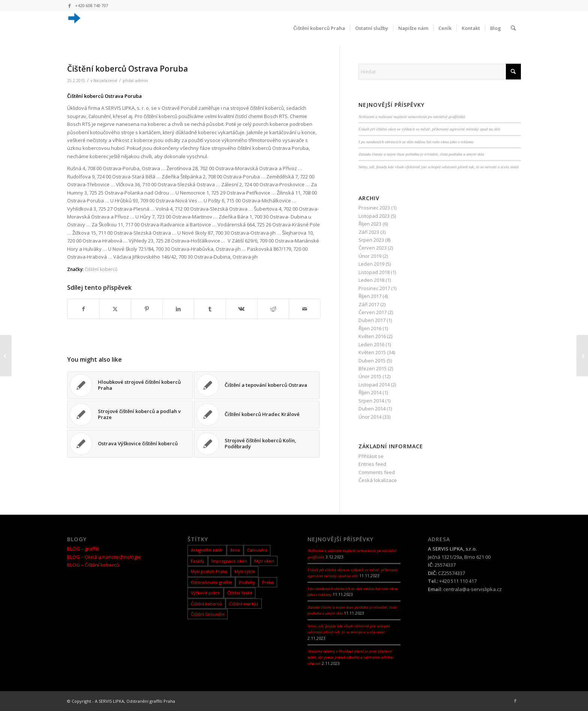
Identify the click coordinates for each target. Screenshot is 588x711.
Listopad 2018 (374, 272)
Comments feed (377, 472)
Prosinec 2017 (374, 288)
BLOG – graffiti (83, 549)
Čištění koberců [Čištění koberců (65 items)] (206, 604)
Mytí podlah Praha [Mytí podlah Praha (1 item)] (209, 571)
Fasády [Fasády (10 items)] (198, 561)
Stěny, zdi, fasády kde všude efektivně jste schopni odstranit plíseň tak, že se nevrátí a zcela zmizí (439, 167)
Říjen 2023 (370, 224)
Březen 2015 (373, 368)
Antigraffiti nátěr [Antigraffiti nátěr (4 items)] (207, 550)
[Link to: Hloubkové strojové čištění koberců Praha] (130, 385)
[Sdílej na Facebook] (83, 309)
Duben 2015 (372, 361)
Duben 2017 (372, 320)
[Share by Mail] (305, 309)
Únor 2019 (370, 256)
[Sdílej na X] (115, 309)
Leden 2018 (371, 280)
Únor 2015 (370, 376)
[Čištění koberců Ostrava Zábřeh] (582, 356)
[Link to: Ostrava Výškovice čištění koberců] (130, 444)
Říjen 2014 (370, 392)
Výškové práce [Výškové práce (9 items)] (205, 593)
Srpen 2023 (371, 240)
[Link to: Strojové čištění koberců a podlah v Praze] (130, 415)
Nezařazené (105, 81)
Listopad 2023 (374, 216)
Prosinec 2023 (374, 208)
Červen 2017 (373, 312)
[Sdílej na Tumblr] (210, 309)
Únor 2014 (370, 417)
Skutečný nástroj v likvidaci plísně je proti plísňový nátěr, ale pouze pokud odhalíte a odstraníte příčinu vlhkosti (350, 657)
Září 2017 (369, 304)
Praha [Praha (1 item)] (268, 582)
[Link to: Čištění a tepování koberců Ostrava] (257, 385)
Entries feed (372, 464)
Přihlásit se (371, 456)
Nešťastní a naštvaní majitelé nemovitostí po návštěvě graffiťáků (412, 117)
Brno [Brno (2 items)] (235, 550)
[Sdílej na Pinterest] (147, 309)
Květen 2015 (372, 352)
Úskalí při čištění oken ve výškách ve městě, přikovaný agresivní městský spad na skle (429, 129)
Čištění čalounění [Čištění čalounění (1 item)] (208, 614)
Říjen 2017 (370, 296)
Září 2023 (369, 232)
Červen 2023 (373, 248)
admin (141, 81)
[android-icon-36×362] (74, 28)
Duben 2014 (372, 409)
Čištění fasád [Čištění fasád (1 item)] (240, 593)
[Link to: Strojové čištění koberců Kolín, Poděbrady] (257, 444)
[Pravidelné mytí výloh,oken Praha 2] (6, 356)
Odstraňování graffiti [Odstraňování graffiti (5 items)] (211, 582)
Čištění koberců (101, 269)
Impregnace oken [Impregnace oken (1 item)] (229, 561)
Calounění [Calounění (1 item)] (257, 550)
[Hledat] (514, 28)
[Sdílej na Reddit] (273, 309)
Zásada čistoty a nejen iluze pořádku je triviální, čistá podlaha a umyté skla (421, 154)
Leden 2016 (371, 344)
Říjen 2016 (370, 328)
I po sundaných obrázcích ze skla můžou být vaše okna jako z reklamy (416, 142)
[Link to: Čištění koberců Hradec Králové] (257, 415)
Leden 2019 (371, 264)
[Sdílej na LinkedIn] (178, 309)
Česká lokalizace (378, 480)
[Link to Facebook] (69, 6)
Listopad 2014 (374, 385)
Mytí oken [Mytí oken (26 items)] (264, 561)
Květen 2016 (372, 336)
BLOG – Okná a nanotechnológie (104, 557)
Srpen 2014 (371, 401)
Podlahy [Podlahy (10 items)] (247, 582)
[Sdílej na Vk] (241, 309)
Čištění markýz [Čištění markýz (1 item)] (244, 604)
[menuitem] (319, 28)
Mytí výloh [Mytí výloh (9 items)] (245, 571)
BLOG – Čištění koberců (93, 565)
